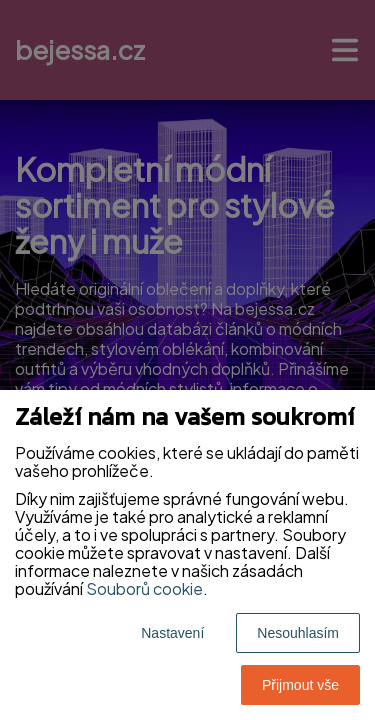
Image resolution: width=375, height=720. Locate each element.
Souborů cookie (144, 588)
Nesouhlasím (298, 633)
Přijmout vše (300, 685)
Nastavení (172, 633)
